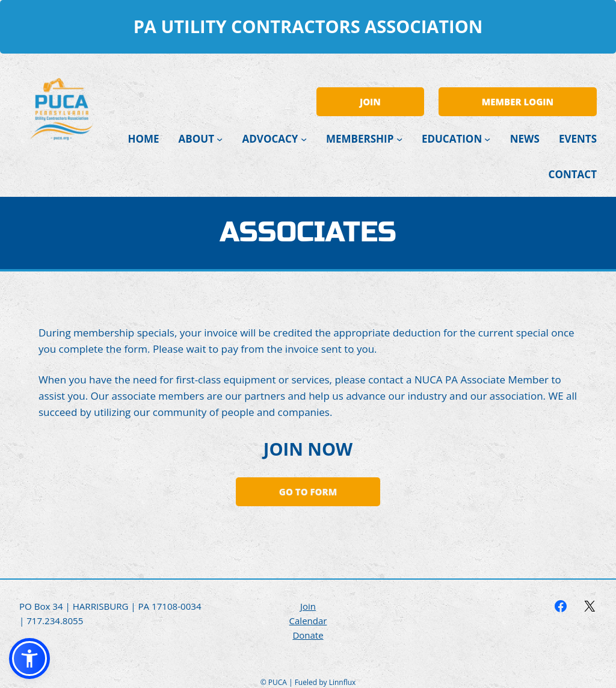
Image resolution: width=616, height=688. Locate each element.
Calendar (308, 621)
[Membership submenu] (399, 139)
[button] (29, 659)
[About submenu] (220, 139)
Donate (308, 635)
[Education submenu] (487, 139)
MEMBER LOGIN (518, 102)
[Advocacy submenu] (304, 139)
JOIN (370, 102)
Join (308, 606)
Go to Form (308, 492)
